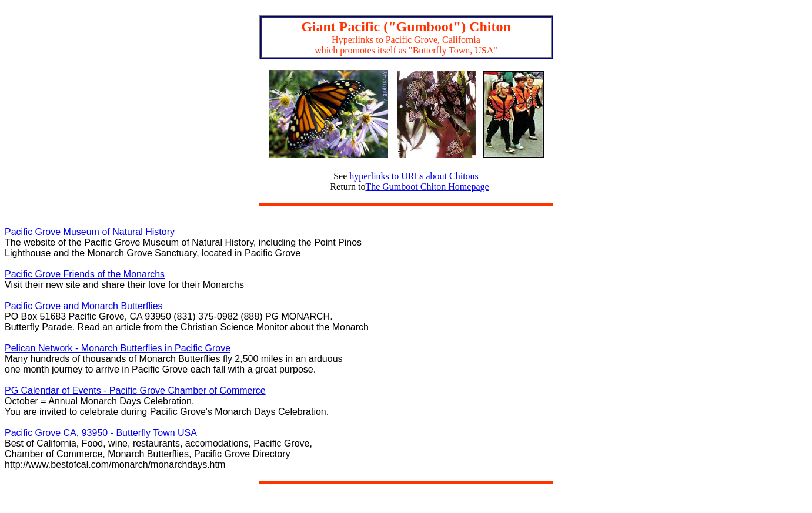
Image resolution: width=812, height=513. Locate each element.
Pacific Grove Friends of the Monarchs (85, 274)
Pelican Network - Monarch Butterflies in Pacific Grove (118, 348)
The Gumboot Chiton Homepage (427, 187)
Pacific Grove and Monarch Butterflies (84, 306)
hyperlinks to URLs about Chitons (414, 176)
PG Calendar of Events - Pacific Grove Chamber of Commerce (135, 390)
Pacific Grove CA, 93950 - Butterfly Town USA (101, 433)
